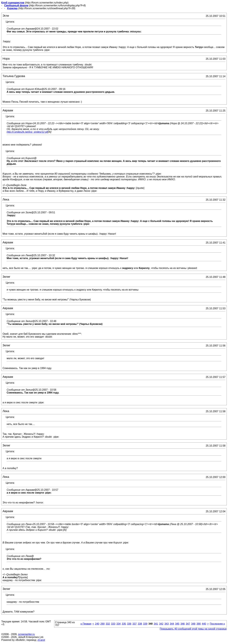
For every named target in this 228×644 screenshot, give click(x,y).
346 (183, 624)
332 (108, 624)
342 (161, 624)
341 (156, 624)
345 (177, 624)
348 (193, 624)
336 (129, 624)
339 (145, 624)
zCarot (41, 640)
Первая (86, 624)
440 (204, 624)
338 (140, 624)
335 (124, 624)
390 (199, 624)
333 (113, 624)
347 (188, 624)
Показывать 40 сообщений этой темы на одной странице (193, 629)
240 (97, 624)
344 (172, 624)
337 (135, 624)
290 (102, 624)
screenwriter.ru (26, 634)
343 (167, 624)
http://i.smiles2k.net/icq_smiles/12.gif (27, 132)
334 (119, 624)
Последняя (217, 624)
